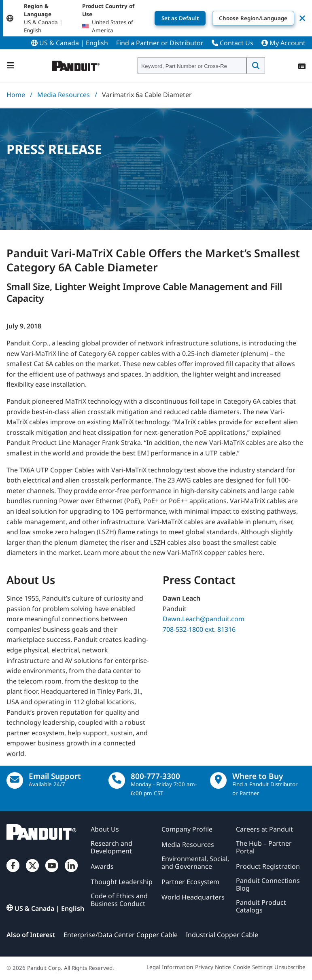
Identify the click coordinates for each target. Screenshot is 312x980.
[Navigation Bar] (11, 66)
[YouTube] (52, 872)
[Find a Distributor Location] (218, 780)
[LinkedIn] (71, 872)
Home (16, 95)
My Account (283, 43)
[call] (117, 780)
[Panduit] (76, 64)
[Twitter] (32, 872)
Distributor (187, 43)
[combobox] (192, 66)
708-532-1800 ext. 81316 (199, 629)
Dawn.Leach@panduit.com (204, 619)
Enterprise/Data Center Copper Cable (121, 935)
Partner (148, 43)
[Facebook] (13, 872)
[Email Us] (15, 780)
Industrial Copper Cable (222, 935)
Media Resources (64, 95)
